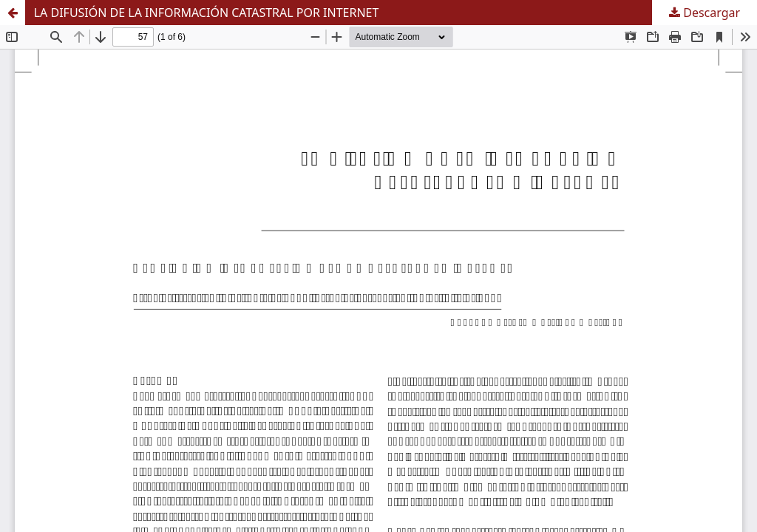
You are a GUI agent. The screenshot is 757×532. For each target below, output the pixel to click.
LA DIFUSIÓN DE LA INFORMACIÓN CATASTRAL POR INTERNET (207, 13)
